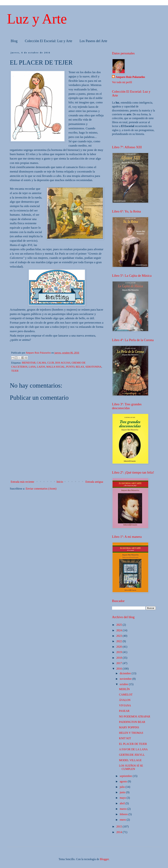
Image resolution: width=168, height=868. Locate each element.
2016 (120, 669)
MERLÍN (124, 689)
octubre (124, 684)
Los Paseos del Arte (93, 41)
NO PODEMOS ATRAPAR (135, 716)
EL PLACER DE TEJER (133, 744)
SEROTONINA (93, 367)
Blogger (104, 859)
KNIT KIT (125, 738)
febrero (124, 814)
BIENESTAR (29, 363)
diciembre (126, 673)
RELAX (80, 367)
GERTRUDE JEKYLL (132, 755)
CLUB (51, 363)
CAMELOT (126, 695)
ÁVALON (125, 700)
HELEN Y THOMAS (131, 733)
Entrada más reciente (22, 482)
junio (123, 792)
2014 (120, 832)
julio (123, 787)
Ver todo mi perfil (122, 82)
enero (123, 820)
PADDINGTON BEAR (132, 722)
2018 (120, 658)
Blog (14, 41)
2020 (120, 647)
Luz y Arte (37, 19)
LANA (32, 367)
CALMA (41, 363)
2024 (120, 630)
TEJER (15, 371)
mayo (123, 798)
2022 (120, 641)
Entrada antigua (94, 482)
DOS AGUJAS (63, 363)
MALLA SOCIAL (56, 367)
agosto (124, 781)
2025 (120, 625)
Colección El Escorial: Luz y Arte (48, 41)
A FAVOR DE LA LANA (133, 749)
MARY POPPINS (129, 727)
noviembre (126, 679)
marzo (124, 809)
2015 (120, 827)
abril (123, 803)
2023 (120, 636)
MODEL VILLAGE (130, 760)
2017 (120, 663)
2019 (120, 652)
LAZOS (41, 367)
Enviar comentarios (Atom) (41, 489)
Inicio (60, 482)
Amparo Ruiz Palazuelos (130, 77)
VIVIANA (125, 705)
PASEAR (124, 711)
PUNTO (70, 367)
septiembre (126, 776)
